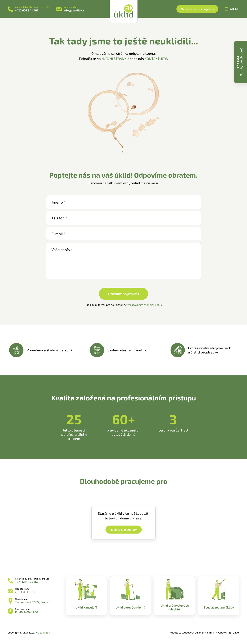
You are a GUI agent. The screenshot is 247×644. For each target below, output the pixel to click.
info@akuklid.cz (74, 10)
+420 (27, 10)
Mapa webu (43, 632)
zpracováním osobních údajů (145, 305)
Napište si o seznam (124, 529)
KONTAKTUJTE (156, 59)
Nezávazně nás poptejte (197, 9)
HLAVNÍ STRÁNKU (115, 59)
